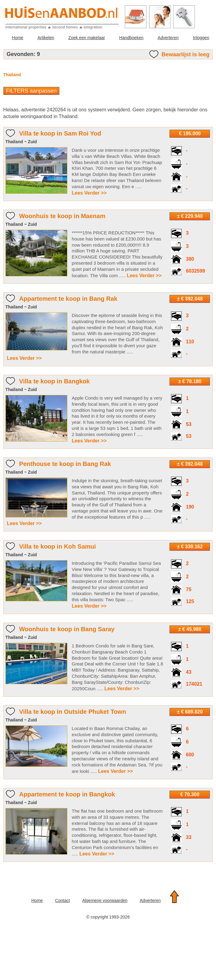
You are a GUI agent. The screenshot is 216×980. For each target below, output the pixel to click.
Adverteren (168, 38)
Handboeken (131, 38)
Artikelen (46, 38)
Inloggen (201, 38)
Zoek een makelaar (87, 38)
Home (18, 38)
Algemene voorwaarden (105, 900)
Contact (62, 900)
